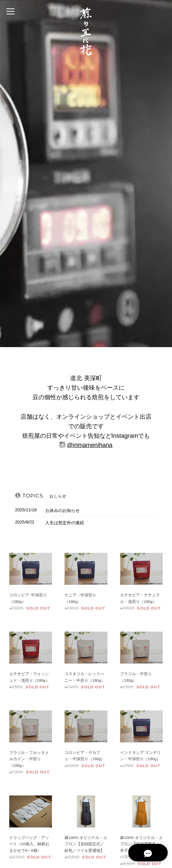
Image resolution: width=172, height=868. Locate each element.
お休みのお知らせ (63, 510)
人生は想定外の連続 (65, 523)
